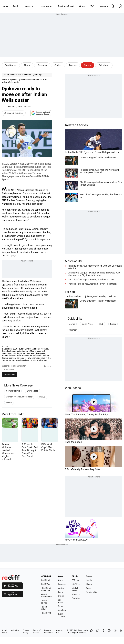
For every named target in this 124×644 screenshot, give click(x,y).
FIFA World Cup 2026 (76, 540)
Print (47, 366)
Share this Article (14, 113)
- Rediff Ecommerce (47, 596)
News (29, 6)
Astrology (62, 610)
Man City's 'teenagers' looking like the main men (91, 280)
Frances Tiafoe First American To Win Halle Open (92, 284)
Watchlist (76, 594)
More (104, 6)
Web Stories (73, 388)
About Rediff (4, 632)
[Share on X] (97, 632)
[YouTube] (115, 632)
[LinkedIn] (121, 632)
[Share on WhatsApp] (92, 632)
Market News (75, 589)
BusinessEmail (66, 6)
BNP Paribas (32, 391)
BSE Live (76, 580)
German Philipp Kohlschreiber (19, 397)
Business (42, 65)
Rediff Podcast (61, 615)
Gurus (82, 6)
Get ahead (104, 65)
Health (89, 580)
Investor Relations (48, 632)
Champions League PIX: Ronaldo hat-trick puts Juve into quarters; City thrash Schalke (94, 274)
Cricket (58, 65)
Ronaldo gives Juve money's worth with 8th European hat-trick (95, 267)
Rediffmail (46, 580)
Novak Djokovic (13, 391)
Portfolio (76, 598)
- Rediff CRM (44, 608)
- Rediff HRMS (44, 602)
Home (5, 6)
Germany (73, 330)
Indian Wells (87, 324)
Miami (9, 403)
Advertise (15, 630)
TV (92, 6)
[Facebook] (103, 632)
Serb (101, 324)
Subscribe (9, 374)
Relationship (91, 592)
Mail (15, 6)
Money (47, 6)
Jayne (72, 324)
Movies (73, 65)
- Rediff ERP (46, 613)
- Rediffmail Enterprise (46, 589)
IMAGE (42, 397)
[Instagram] (109, 632)
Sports (88, 65)
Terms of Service (37, 632)
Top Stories (11, 65)
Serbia (113, 324)
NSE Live (76, 584)
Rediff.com (78, 630)
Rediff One (46, 584)
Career (89, 588)
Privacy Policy (26, 632)
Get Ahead (60, 601)
